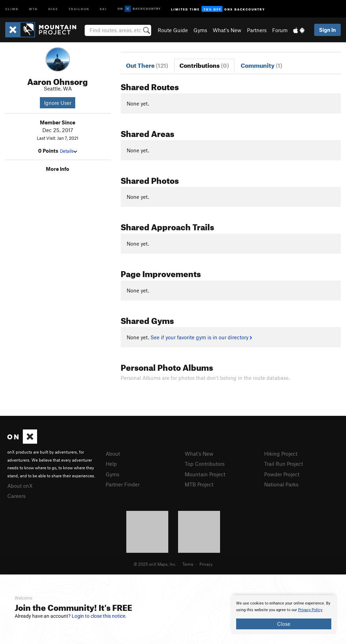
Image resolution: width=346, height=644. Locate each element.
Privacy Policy (310, 610)
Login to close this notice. (99, 616)
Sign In (327, 30)
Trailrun (79, 9)
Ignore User (58, 103)
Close (284, 624)
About (113, 454)
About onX (20, 486)
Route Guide (173, 30)
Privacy (206, 564)
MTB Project (199, 484)
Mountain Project (205, 474)
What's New (227, 30)
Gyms (200, 30)
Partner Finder (123, 484)
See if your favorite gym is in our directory (201, 337)
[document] (284, 615)
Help (111, 464)
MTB (33, 9)
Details (68, 151)
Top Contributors (205, 464)
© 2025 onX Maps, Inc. (155, 564)
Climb (12, 9)
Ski (103, 9)
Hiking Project (281, 454)
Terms (188, 564)
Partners (257, 30)
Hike (53, 9)
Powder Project (282, 474)
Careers (16, 496)
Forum (280, 30)
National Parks (281, 484)
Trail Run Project (284, 464)
